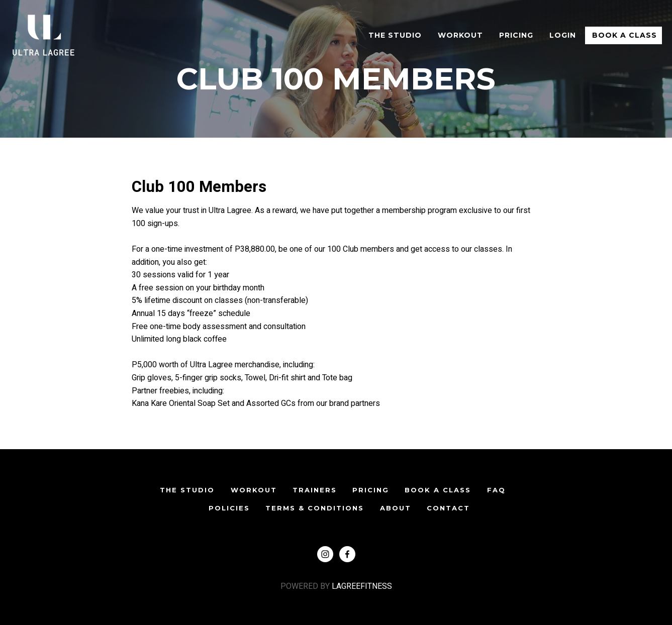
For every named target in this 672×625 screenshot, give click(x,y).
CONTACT (448, 508)
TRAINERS (315, 490)
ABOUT (396, 508)
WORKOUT (460, 35)
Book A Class (625, 35)
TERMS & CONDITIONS (315, 508)
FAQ (496, 490)
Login (563, 35)
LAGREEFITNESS (361, 586)
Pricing (516, 35)
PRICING (371, 490)
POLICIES (229, 508)
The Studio (395, 35)
